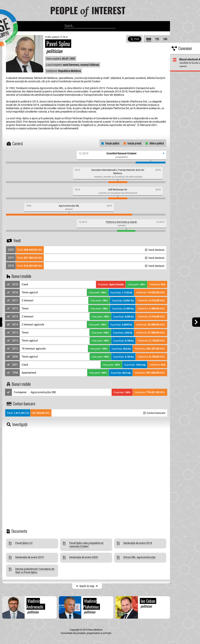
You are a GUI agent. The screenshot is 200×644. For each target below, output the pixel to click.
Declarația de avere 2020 (84, 557)
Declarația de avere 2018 (138, 543)
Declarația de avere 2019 (30, 557)
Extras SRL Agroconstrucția (139, 557)
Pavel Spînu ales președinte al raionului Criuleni (86, 545)
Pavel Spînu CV (24, 543)
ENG (165, 39)
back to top (87, 586)
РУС (157, 39)
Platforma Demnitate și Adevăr (121, 222)
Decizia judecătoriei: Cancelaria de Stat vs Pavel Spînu (35, 571)
